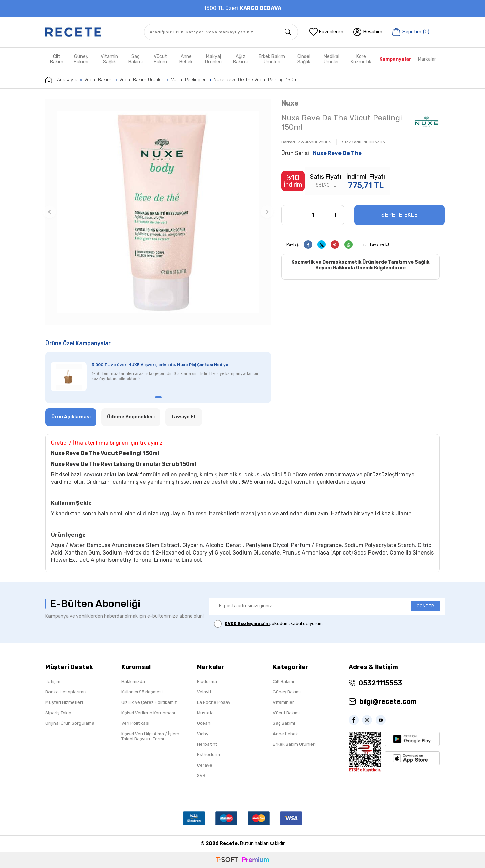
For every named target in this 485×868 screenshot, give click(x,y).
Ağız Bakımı (240, 59)
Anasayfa (61, 80)
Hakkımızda (133, 681)
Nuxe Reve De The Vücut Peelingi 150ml (256, 80)
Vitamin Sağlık (109, 59)
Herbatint (207, 744)
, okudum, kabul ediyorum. (269, 624)
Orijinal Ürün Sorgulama (70, 723)
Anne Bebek (186, 59)
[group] (158, 212)
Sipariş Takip (58, 713)
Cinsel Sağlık (304, 59)
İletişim (53, 681)
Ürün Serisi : (321, 153)
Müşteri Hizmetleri (64, 702)
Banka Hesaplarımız (66, 692)
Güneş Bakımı (81, 59)
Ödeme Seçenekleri (131, 417)
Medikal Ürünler (332, 59)
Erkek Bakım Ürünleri (272, 59)
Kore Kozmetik (361, 59)
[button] (50, 212)
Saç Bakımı (136, 59)
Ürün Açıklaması (71, 417)
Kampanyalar (395, 59)
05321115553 (380, 683)
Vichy (203, 734)
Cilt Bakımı (283, 681)
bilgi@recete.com (388, 701)
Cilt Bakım (57, 59)
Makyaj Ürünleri (213, 59)
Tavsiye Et (379, 244)
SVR (201, 775)
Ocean (204, 723)
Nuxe (290, 103)
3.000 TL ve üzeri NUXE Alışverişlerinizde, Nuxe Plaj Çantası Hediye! (160, 365)
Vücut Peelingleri (189, 80)
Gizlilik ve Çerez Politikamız (149, 702)
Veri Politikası (135, 723)
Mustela (205, 713)
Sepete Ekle (399, 215)
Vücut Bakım (160, 59)
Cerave (205, 765)
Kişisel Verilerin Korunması (148, 713)
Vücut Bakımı (98, 80)
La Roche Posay (214, 702)
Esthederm (208, 755)
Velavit (204, 692)
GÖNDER (425, 606)
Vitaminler (283, 702)
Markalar (427, 59)
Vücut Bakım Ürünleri (142, 80)
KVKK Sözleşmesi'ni (247, 623)
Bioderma (207, 681)
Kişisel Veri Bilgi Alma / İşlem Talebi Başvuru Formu (150, 736)
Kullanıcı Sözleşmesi (142, 692)
